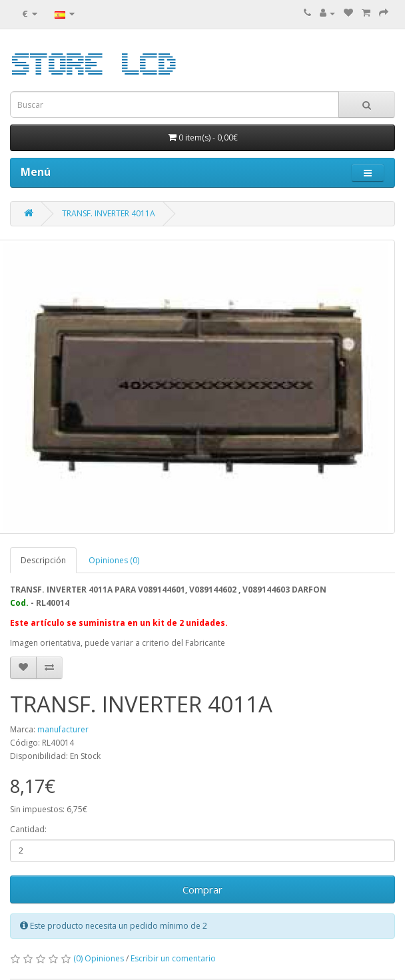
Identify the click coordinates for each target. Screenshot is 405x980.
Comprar (202, 889)
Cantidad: (28, 829)
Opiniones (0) (114, 560)
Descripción (43, 560)
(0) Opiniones (99, 958)
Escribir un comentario (173, 958)
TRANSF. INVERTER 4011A (109, 213)
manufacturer (63, 729)
